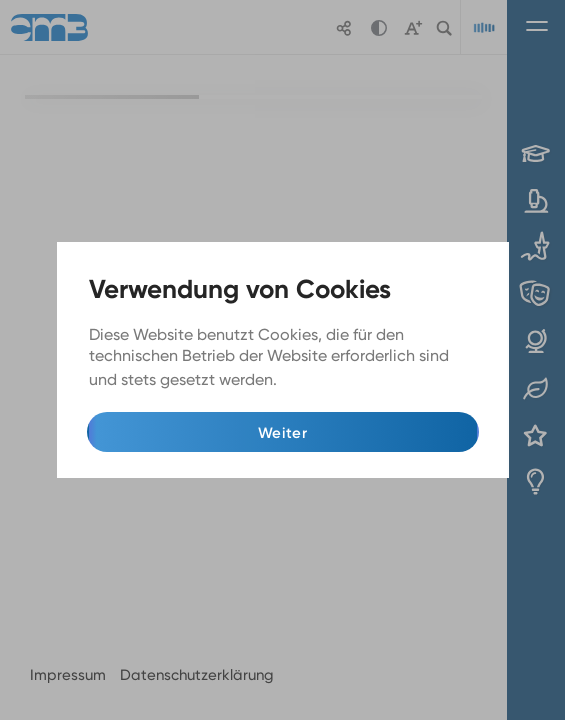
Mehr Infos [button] (321, 380)
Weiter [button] (282, 433)
